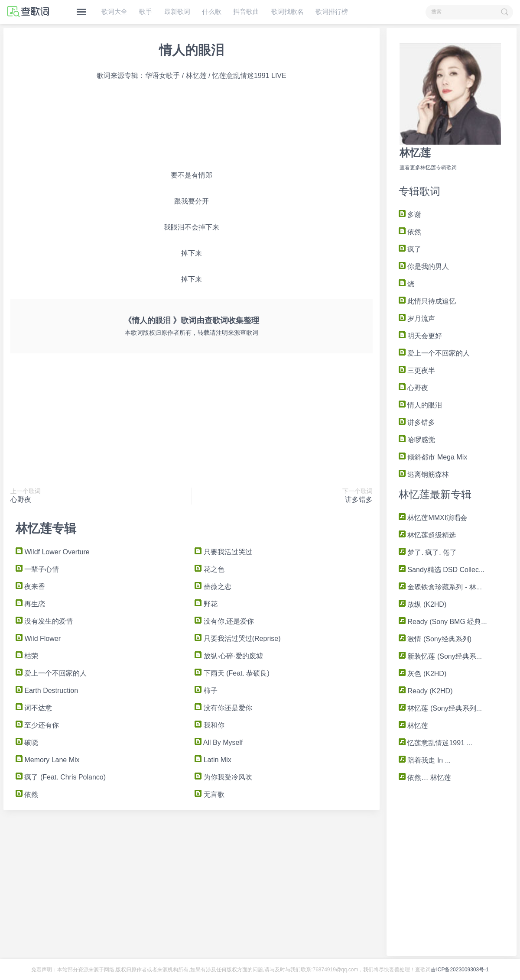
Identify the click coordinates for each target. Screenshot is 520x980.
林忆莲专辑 (46, 529)
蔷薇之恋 (213, 587)
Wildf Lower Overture (53, 552)
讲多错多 (417, 422)
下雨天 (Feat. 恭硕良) (232, 673)
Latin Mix (213, 760)
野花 (206, 604)
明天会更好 (420, 336)
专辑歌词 (419, 191)
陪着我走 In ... (425, 760)
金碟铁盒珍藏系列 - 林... (440, 587)
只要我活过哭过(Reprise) (237, 639)
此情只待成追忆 (427, 301)
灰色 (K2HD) (422, 674)
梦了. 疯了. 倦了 (428, 552)
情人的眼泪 (420, 405)
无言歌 (209, 794)
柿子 (206, 691)
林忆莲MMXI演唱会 (433, 518)
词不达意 (34, 708)
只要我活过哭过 (223, 552)
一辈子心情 (37, 569)
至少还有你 (37, 725)
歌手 (146, 11)
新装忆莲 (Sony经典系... (440, 656)
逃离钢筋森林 (424, 474)
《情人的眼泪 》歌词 (160, 320)
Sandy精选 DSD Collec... (442, 570)
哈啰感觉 (417, 440)
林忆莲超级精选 (427, 535)
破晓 (27, 742)
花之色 (209, 569)
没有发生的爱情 (44, 621)
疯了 (410, 249)
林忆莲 (415, 153)
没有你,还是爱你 (224, 621)
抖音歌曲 (246, 11)
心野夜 (413, 388)
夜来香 (30, 587)
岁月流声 (417, 319)
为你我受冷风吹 (223, 777)
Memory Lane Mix (48, 760)
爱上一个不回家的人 (434, 353)
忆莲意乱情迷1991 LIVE (249, 76)
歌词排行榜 (332, 11)
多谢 (410, 215)
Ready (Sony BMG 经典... (443, 622)
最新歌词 (177, 11)
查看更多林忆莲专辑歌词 (428, 168)
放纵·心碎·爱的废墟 (229, 656)
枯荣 (27, 656)
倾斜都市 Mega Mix (433, 457)
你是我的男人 (424, 267)
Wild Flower (38, 639)
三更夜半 (417, 370)
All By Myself (219, 742)
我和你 (209, 725)
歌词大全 (114, 11)
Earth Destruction (47, 691)
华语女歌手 (162, 76)
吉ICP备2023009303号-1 (460, 970)
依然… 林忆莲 (425, 778)
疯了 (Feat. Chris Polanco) (61, 777)
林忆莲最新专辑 (435, 494)
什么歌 (212, 11)
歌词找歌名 (288, 11)
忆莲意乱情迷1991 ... (435, 743)
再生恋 (30, 604)
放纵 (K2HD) (422, 604)
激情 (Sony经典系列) (435, 639)
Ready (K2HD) (426, 691)
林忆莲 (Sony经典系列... (440, 708)
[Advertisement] (101, 126)
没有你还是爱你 (223, 708)
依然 (410, 232)
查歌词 (216, 320)
